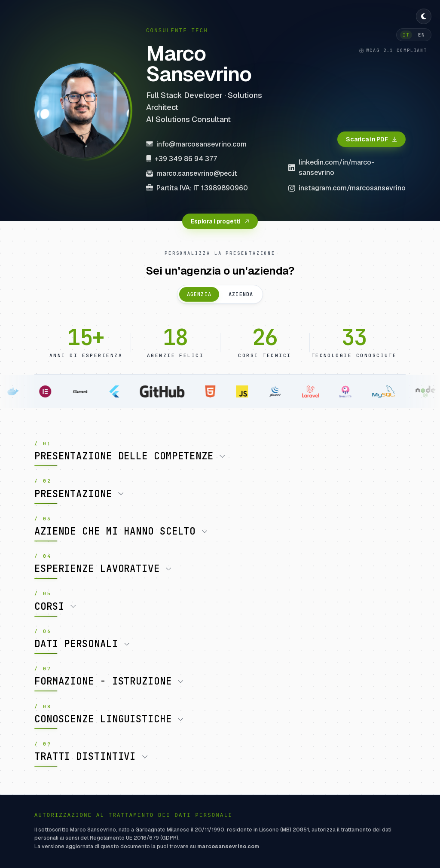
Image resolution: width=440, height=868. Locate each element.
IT (406, 35)
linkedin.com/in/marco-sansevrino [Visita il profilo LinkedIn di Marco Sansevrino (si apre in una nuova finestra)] (331, 167)
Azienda (241, 294)
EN (422, 35)
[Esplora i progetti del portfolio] (220, 221)
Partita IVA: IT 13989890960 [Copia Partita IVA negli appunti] (197, 188)
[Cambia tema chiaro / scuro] (424, 16)
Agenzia (199, 294)
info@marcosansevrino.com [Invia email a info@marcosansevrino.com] (196, 144)
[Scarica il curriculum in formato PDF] (371, 139)
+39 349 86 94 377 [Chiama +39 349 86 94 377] (182, 159)
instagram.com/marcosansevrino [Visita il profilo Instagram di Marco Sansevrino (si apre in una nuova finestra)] (347, 188)
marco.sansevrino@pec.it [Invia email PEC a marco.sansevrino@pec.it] (192, 173)
